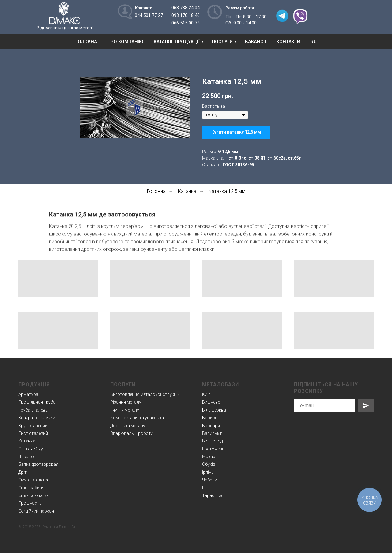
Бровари (211, 426)
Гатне (208, 488)
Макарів (210, 457)
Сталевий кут (32, 449)
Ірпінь (208, 472)
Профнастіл (30, 503)
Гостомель (213, 449)
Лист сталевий (33, 433)
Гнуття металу (125, 410)
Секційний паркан (36, 511)
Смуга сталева (33, 480)
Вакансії (256, 42)
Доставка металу (128, 426)
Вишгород (212, 441)
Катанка (187, 191)
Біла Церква (214, 410)
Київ (206, 394)
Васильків (212, 433)
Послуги (222, 42)
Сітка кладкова (34, 495)
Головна (86, 42)
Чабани (210, 480)
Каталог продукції (177, 42)
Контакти (288, 42)
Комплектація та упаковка (137, 418)
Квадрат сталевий (37, 418)
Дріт (23, 472)
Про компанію (125, 42)
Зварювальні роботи (132, 433)
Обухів (209, 464)
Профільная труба (37, 402)
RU (314, 42)
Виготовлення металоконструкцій (145, 394)
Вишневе (211, 402)
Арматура (28, 394)
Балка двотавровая (38, 464)
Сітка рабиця (31, 488)
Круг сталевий (33, 426)
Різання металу (126, 402)
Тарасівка (212, 495)
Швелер (26, 457)
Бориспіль (213, 418)
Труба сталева (33, 410)
